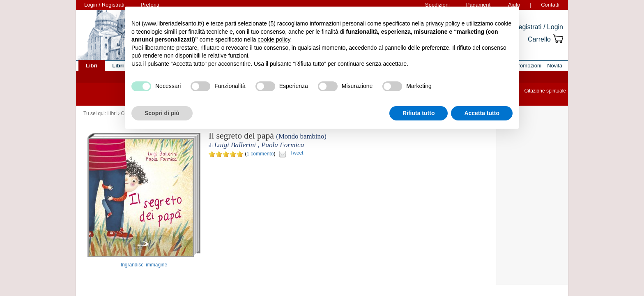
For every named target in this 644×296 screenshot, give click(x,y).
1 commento (260, 154)
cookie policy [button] (274, 39)
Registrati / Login (538, 27)
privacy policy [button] (443, 23)
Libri (112, 113)
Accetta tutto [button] (482, 113)
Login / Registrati (104, 5)
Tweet (297, 153)
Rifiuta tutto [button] (419, 113)
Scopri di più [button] (162, 113)
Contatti (550, 5)
